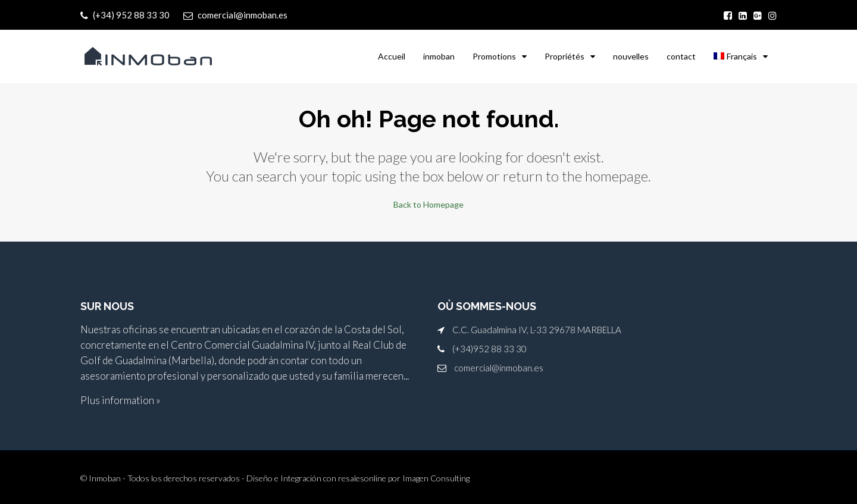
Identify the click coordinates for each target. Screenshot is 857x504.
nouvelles (631, 56)
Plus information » (120, 400)
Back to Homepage (428, 204)
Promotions (494, 56)
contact (681, 56)
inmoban (439, 56)
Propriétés (564, 56)
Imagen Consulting (436, 478)
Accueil (392, 56)
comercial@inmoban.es (499, 368)
